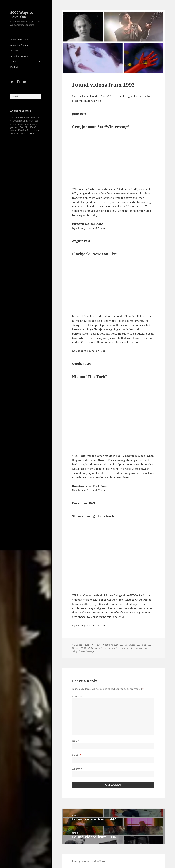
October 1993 (79, 648)
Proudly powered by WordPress (89, 861)
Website (77, 769)
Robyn (97, 645)
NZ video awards (19, 56)
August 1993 (117, 645)
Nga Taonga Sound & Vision (89, 228)
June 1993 (146, 645)
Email (77, 755)
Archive (14, 50)
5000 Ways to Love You (22, 15)
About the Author (19, 45)
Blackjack (95, 648)
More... (33, 134)
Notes (13, 62)
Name (76, 741)
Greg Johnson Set (125, 648)
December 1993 (133, 645)
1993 (107, 645)
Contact (14, 67)
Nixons (138, 648)
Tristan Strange (86, 651)
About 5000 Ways (19, 39)
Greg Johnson (108, 648)
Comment (79, 696)
